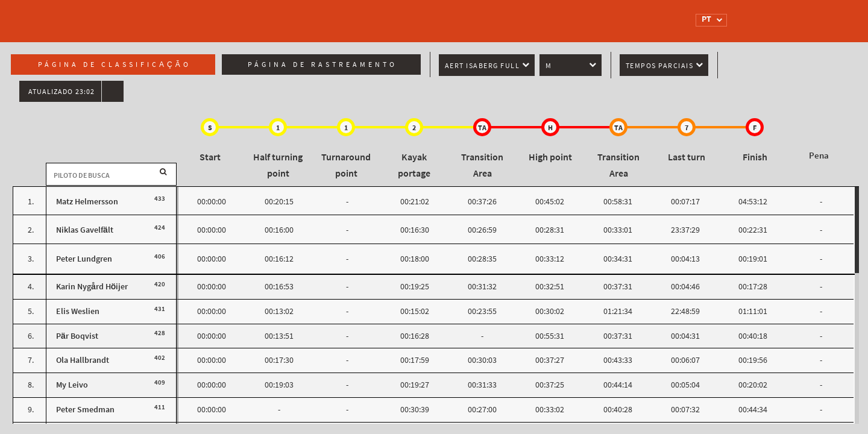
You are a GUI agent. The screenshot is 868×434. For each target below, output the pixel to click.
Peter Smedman (85, 410)
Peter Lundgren (84, 259)
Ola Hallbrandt (83, 360)
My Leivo (72, 385)
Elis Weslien (78, 311)
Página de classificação (115, 64)
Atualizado (61, 92)
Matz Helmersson (87, 202)
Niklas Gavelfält (85, 230)
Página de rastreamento (322, 64)
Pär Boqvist (77, 336)
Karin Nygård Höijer (92, 287)
